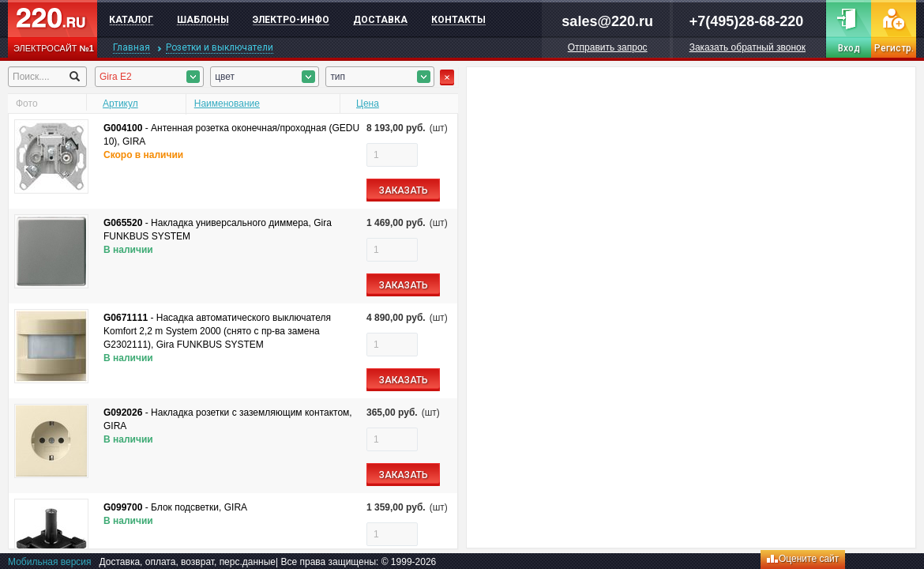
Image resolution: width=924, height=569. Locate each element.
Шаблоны (203, 20)
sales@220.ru (607, 21)
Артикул (120, 104)
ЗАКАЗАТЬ (404, 190)
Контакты (458, 20)
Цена (368, 104)
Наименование (227, 104)
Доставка (380, 20)
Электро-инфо (291, 20)
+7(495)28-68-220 (747, 21)
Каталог (131, 20)
